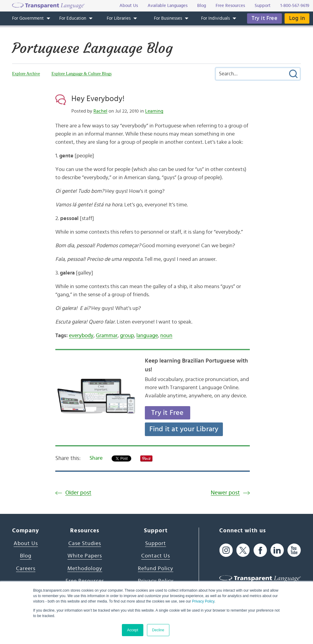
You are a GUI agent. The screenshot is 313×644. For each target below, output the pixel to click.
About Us (26, 544)
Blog (26, 556)
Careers (26, 569)
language (147, 336)
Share (96, 458)
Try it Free (264, 18)
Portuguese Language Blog (92, 48)
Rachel (100, 111)
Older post (78, 493)
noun (166, 336)
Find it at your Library (184, 429)
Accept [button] (133, 630)
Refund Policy (156, 569)
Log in (297, 18)
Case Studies (85, 544)
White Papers (85, 556)
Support (156, 544)
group (127, 336)
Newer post (225, 493)
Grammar (107, 336)
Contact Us (156, 556)
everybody (81, 336)
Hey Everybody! (98, 99)
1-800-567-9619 (295, 6)
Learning (154, 111)
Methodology (85, 569)
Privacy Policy (203, 601)
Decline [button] (158, 630)
